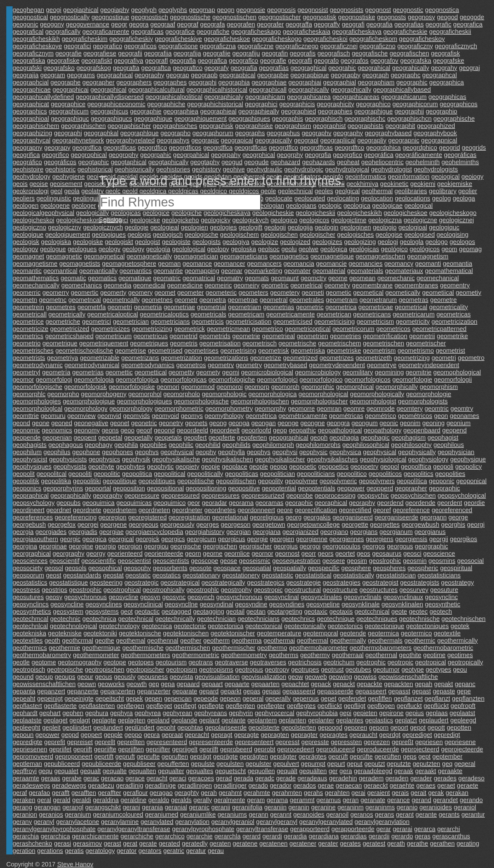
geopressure (142, 495)
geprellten (131, 742)
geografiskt (97, 61)
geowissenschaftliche (408, 677)
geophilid (208, 445)
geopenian (57, 437)
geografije (217, 53)
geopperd (380, 488)
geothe (104, 640)
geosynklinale (361, 604)
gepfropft (463, 706)
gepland (158, 720)
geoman (169, 263)
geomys (192, 416)
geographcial (31, 82)
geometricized (70, 329)
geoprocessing (335, 495)
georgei (88, 524)
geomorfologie (412, 379)
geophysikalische (176, 459)
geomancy (399, 263)
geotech (441, 611)
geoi (93, 176)
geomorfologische (37, 387)
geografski (27, 68)
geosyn (150, 597)
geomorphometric (179, 408)
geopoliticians (316, 474)
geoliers (24, 198)
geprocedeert (296, 749)
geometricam (246, 314)
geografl (156, 61)
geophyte (101, 466)
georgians (364, 532)
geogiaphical (81, 10)
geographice (68, 104)
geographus (283, 133)
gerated (169, 843)
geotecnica (157, 626)
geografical (28, 32)
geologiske (88, 242)
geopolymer (301, 481)
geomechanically (36, 285)
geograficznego (297, 46)
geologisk (26, 242)
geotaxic (316, 611)
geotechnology (119, 626)
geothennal (163, 640)
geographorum (213, 133)
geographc (406, 75)
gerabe (72, 778)
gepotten (459, 727)
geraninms (380, 807)
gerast (112, 843)
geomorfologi (54, 379)
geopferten (252, 437)
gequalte (115, 771)
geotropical (431, 662)
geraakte (450, 771)
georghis (453, 524)
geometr (186, 300)
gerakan (457, 793)
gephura (97, 713)
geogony (52, 24)
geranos (362, 814)
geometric (310, 307)
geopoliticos (385, 474)
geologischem (239, 234)
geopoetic (303, 466)
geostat (113, 575)
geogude (256, 162)
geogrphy (290, 155)
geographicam (265, 97)
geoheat (348, 162)
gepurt (336, 764)
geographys (173, 140)
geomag (470, 249)
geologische (201, 234)
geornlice (237, 553)
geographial (339, 82)
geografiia (158, 53)
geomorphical (355, 387)
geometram (342, 300)
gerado (258, 785)
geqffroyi (25, 771)
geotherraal (348, 655)
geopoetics (333, 466)
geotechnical (136, 619)
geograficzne (256, 46)
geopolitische (196, 481)
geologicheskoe (406, 213)
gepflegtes (301, 706)
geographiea (181, 111)
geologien (195, 227)
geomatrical (199, 278)
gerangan (47, 807)
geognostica (442, 10)
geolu (289, 249)
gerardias (354, 836)
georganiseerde (396, 517)
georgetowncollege (313, 524)
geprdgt (390, 735)
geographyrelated (130, 140)
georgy (96, 553)
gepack (321, 684)
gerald (62, 800)
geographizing (32, 133)
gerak (436, 793)
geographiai (305, 82)
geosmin (415, 561)
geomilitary (358, 372)
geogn (226, 10)
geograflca (212, 61)
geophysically (417, 452)
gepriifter (158, 749)
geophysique (468, 459)
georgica (94, 539)
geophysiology (428, 459)
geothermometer (96, 655)
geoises (95, 184)
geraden (397, 778)
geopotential (279, 488)
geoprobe (299, 495)
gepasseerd (299, 691)
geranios (51, 814)
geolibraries (411, 191)
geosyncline (67, 604)
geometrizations (226, 358)
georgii (439, 539)
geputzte (399, 764)
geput (355, 764)
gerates (350, 843)
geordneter (187, 510)
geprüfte (361, 756)
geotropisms (216, 669)
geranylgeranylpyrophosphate (54, 829)
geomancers (264, 263)
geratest (374, 843)
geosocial (471, 561)
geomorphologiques (144, 401)
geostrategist (380, 582)
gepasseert (371, 691)
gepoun (23, 735)
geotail (235, 611)
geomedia (118, 285)
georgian (238, 532)
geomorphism (439, 387)
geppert (91, 735)
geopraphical (31, 495)
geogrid (449, 148)
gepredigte (28, 742)
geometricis (208, 321)
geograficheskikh (36, 39)
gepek (134, 698)
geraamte (26, 778)
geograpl (306, 140)
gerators (150, 851)
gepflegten (240, 706)
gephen (73, 713)
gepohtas (190, 727)
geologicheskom (79, 220)
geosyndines (287, 604)
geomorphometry (229, 408)
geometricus (151, 336)
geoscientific (99, 561)
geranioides (436, 807)
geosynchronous (239, 597)
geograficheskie (405, 32)
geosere (334, 561)
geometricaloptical (113, 314)
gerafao (39, 793)
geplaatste (27, 720)
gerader (421, 778)
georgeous (144, 524)
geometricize (30, 329)
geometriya (63, 358)
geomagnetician (196, 256)
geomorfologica (137, 379)
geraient (378, 793)
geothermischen (188, 648)
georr (309, 553)
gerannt (281, 814)
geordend (390, 503)
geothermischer (234, 648)
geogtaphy (205, 162)
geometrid (184, 336)
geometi (313, 292)
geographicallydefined (43, 97)
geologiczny (65, 227)
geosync (174, 597)
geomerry (55, 292)
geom (449, 249)
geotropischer (145, 669)
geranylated (157, 822)
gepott (436, 727)
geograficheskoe (227, 39)
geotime (434, 655)
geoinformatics (365, 176)
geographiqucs (111, 119)
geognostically (70, 17)
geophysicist (30, 459)
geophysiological (383, 459)
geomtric (437, 408)
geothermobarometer (318, 648)
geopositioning (206, 488)
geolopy (218, 249)
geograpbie (273, 75)
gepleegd (463, 720)
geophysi (285, 452)
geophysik (136, 459)
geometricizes (110, 329)
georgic (70, 539)
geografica (468, 24)
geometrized (300, 358)
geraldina (106, 800)
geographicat (31, 104)
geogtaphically (168, 162)
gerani (131, 807)
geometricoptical (308, 329)
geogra (139, 24)
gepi (346, 713)
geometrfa (92, 307)
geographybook (435, 133)
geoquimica (98, 503)
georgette (355, 524)
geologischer (317, 234)
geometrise (131, 350)
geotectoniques (428, 626)
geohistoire (28, 169)
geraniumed (162, 814)
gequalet (66, 771)
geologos (462, 242)
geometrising (238, 350)
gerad (224, 778)
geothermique (101, 648)
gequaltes (200, 771)
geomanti (428, 263)
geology (133, 249)
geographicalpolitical (174, 97)
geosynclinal (281, 597)
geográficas (460, 155)
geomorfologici (277, 379)
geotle (21, 662)
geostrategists (420, 582)
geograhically (411, 68)
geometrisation (220, 343)
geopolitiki (87, 481)
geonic (389, 423)
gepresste (315, 742)
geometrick (190, 329)
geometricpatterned (439, 329)
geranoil (337, 814)
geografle (273, 61)
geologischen (279, 234)
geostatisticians (439, 575)
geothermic (420, 640)
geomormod (198, 387)
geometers (253, 292)
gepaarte (237, 684)
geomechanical (438, 278)
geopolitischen (236, 481)
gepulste (203, 764)
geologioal (413, 227)
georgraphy (69, 553)
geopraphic (444, 488)
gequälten (313, 771)
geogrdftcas (316, 148)
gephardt (25, 713)
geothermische (143, 648)
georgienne (312, 539)
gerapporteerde (353, 829)
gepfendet (352, 698)
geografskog (94, 68)
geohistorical (95, 169)
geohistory (206, 169)
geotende (353, 633)
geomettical (151, 372)
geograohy (149, 75)
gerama (277, 800)
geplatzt (406, 720)
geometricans (372, 314)
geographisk (216, 126)
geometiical (438, 292)
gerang (22, 807)
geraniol (465, 807)
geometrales (307, 300)
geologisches (356, 234)
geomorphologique (89, 401)
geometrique (60, 343)
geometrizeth (374, 358)
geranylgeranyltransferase (134, 829)
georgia (23, 532)
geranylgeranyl (277, 822)
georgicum (201, 539)
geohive (234, 169)
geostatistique (69, 582)
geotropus (249, 669)
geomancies (365, 263)
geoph (319, 437)
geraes (426, 785)
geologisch (168, 234)
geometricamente (291, 314)
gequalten (142, 771)
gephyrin (241, 713)
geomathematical (449, 271)
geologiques (109, 234)
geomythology (224, 416)
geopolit (24, 474)
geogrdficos (185, 148)
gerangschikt (103, 807)
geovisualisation (217, 677)
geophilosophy (411, 445)
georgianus (430, 532)
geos (363, 553)
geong (218, 423)
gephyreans (211, 713)
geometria (148, 307)
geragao (161, 793)
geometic (339, 292)
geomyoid (165, 416)
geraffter (110, 793)
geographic (412, 82)
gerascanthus (451, 836)
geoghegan (28, 10)
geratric (174, 851)
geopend (455, 430)
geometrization (181, 358)
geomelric (275, 285)
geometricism (375, 321)
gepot (418, 727)
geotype (413, 669)
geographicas (447, 97)
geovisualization (264, 677)
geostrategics (266, 582)
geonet (120, 423)
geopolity (270, 481)
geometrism (379, 350)
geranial (176, 807)
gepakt (444, 684)
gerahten (337, 793)
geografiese (100, 53)
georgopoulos (341, 546)
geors (326, 553)
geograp (178, 75)
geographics (30, 111)
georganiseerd (353, 517)
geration (24, 851)
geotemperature (279, 633)
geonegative (91, 423)
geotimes (460, 655)
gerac (91, 778)
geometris (184, 343)
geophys (259, 452)
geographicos (458, 104)
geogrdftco (350, 148)
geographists (366, 126)
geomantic (27, 271)
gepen (153, 698)
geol (56, 191)
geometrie (246, 336)
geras (422, 836)
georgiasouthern (35, 539)
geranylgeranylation (382, 822)
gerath (396, 843)
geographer (98, 82)
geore (285, 510)
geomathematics (36, 278)
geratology (100, 851)
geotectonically (305, 626)
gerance (399, 800)
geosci (412, 553)
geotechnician (216, 619)
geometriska (308, 350)
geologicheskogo (453, 213)
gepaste (444, 691)
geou (460, 669)
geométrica (261, 416)
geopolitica (137, 474)
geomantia (457, 263)
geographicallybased (402, 90)
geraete (468, 785)
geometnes (157, 300)
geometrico (267, 329)
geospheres (389, 568)
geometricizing (152, 329)
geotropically (465, 662)
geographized (436, 126)
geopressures (220, 495)
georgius (286, 546)
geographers (134, 82)
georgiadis (83, 532)
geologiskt (119, 242)
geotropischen (105, 669)
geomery (141, 292)
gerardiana (324, 836)
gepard (209, 691)
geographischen (83, 126)
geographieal (218, 111)
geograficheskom (373, 39)
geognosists (347, 10)
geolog (441, 198)
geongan (263, 423)
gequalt (90, 771)
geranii (221, 807)
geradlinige (160, 785)
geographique (153, 119)
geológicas (364, 249)
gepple (113, 735)
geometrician (131, 321)
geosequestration (296, 561)
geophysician (456, 452)
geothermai (279, 640)
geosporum (28, 575)
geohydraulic (264, 169)
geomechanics (82, 285)
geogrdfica (87, 148)
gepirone (391, 713)
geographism (293, 126)
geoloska (244, 249)
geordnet (59, 510)
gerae (326, 785)
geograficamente (106, 32)
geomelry (337, 285)
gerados (305, 785)
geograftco (188, 68)
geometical (368, 292)
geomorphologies (37, 401)
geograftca (156, 68)
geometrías (88, 372)
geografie (69, 53)
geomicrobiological (267, 372)
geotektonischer (233, 633)
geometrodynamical (92, 365)
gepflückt (436, 706)
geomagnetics (289, 256)
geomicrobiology (318, 372)
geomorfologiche (232, 379)
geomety (208, 372)
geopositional (165, 488)
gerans (385, 814)
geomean (362, 278)
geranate (373, 800)
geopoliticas (242, 474)
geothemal (131, 640)
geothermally (348, 640)
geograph (376, 75)
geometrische (297, 343)
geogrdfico (152, 148)
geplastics (379, 720)
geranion (25, 814)
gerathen (442, 843)
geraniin (275, 807)
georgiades (51, 532)
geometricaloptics (164, 314)
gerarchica (55, 836)
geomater (298, 271)
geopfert (195, 437)
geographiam (376, 82)
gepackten (399, 684)
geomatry (230, 278)
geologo (437, 242)
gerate (148, 843)
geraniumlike (198, 814)
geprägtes (312, 756)
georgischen (220, 546)
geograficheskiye (178, 39)
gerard (251, 836)
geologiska (56, 242)
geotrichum (339, 662)
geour (85, 677)
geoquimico (169, 503)
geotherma (247, 640)
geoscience (439, 553)
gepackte (369, 684)
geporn (379, 727)
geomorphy (270, 408)
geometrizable (100, 358)
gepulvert (286, 764)
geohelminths (460, 162)
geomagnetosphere (129, 263)
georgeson (236, 524)
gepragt (222, 735)
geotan (256, 611)
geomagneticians (244, 256)
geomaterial (329, 271)
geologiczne (420, 220)
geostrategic (142, 582)
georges (208, 524)
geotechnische (419, 619)
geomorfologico (321, 379)
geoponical (471, 481)
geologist (147, 242)
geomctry (313, 278)
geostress (26, 590)
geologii (275, 227)
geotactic (147, 611)
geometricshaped (69, 336)
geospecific (324, 568)
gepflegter (271, 706)
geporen (356, 727)
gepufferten (173, 764)
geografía (244, 68)
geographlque (139, 133)
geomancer (229, 263)
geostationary (201, 575)
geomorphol (145, 394)
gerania (152, 807)
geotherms (284, 655)
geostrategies (342, 582)
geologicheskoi (33, 220)
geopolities (450, 474)
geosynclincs (31, 604)
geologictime (349, 220)
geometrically (67, 314)
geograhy (444, 68)
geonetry (171, 423)
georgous (400, 546)
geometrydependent (337, 365)
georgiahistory (205, 532)
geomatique (135, 278)
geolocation (377, 198)
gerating (468, 843)
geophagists (30, 445)
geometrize (266, 358)
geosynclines (104, 604)
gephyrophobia (317, 713)
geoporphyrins (63, 488)
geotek (460, 626)
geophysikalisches (332, 459)
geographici (261, 104)
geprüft (338, 756)
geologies (223, 227)
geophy (206, 452)
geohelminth (423, 162)
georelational (230, 517)
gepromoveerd (33, 756)
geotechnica (99, 619)
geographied (299, 111)
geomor (23, 379)
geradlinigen (195, 785)
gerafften (84, 793)
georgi (476, 524)
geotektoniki (100, 633)
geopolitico (352, 474)
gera (346, 771)
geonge (288, 423)
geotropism (182, 669)
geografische (370, 53)
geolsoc (269, 249)
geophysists (70, 466)
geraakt (426, 771)
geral (44, 800)
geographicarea (309, 97)
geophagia (344, 437)
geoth (52, 640)
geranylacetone (78, 822)
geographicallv (309, 90)
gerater (328, 843)
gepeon (230, 698)
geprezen (377, 742)
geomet (165, 292)
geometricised (293, 321)
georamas (270, 503)
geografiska (29, 61)
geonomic (26, 430)
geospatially (290, 568)
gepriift (83, 749)
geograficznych (456, 46)
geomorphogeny (104, 394)
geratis (74, 851)
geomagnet (28, 256)
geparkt (231, 691)
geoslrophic (385, 561)
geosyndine (251, 604)
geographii (409, 111)
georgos (374, 546)
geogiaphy (115, 10)
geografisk (445, 53)
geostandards (82, 575)
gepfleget (159, 706)
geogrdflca (218, 148)
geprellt (105, 742)
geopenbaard (422, 430)
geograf (188, 24)
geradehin (343, 778)
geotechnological (73, 626)
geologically (92, 213)
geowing (340, 677)
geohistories (173, 169)
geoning (433, 423)
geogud (232, 162)
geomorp (257, 387)
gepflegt (185, 706)
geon (441, 416)
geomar (232, 271)
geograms (81, 75)
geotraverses (268, 662)
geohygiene (69, 176)
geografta (126, 68)
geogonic (25, 24)
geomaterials (365, 271)
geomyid (109, 416)
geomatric (167, 278)
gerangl (73, 807)
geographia (234, 82)
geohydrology (32, 176)
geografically (63, 32)
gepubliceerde (101, 764)
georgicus (232, 539)
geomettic (119, 372)
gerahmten (287, 793)
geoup (44, 677)
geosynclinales (321, 597)
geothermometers (146, 655)
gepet (329, 698)
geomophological (457, 372)
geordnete (87, 510)
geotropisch (29, 669)
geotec (418, 611)
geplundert (108, 727)
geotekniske (65, 633)
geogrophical (89, 155)
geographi (202, 82)
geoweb (316, 677)
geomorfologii (453, 379)
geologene (55, 205)
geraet (446, 785)
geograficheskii (450, 32)
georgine (81, 546)
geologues (82, 249)
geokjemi (423, 184)
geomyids (136, 416)
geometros (191, 365)
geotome (44, 662)
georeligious (267, 517)
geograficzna (218, 46)
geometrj (444, 358)
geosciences (30, 561)
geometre (443, 300)
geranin (299, 807)
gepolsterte (264, 727)
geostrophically (164, 590)
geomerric (27, 292)
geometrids (215, 336)
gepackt (344, 684)
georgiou (156, 546)
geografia (379, 24)
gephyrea (148, 713)
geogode (472, 17)
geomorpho (63, 394)
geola (72, 191)
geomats (257, 278)
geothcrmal (78, 640)
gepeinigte (79, 698)
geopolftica (416, 466)
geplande (184, 720)
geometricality (448, 307)
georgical (121, 539)
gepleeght (26, 727)
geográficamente (419, 155)
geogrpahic (156, 155)
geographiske (254, 126)
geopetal (110, 437)
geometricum (113, 336)
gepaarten (265, 684)
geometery (285, 292)
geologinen (356, 227)
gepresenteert (254, 742)
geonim (410, 423)
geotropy (277, 669)
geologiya (236, 242)
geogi (54, 10)
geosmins (442, 561)
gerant (405, 814)
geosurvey (414, 590)
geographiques (249, 119)
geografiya (128, 61)
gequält (287, 771)
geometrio (27, 343)
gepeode (206, 698)
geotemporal (321, 633)
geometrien (313, 336)
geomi (231, 372)
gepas (252, 691)
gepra (152, 735)
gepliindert (77, 727)
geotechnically (175, 619)
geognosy (421, 17)
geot (126, 611)
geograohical (115, 75)
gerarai (402, 829)
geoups (65, 677)
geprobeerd (236, 749)
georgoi (310, 546)
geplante (234, 720)
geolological (189, 249)
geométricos (415, 416)
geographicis (297, 104)
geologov (25, 249)
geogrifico (55, 155)
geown (87, 684)
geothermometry (244, 655)
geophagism (408, 437)
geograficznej (339, 46)
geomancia (299, 263)
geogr (119, 24)
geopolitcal (52, 474)
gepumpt (313, 764)
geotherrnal (381, 655)
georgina (25, 546)
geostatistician (396, 575)
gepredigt (447, 735)
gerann (258, 814)
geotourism (171, 662)
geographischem (36, 126)
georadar (214, 503)
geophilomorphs (318, 445)
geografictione (178, 46)
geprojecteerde (462, 749)
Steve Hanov (75, 864)
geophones (118, 452)
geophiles (153, 445)
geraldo (159, 800)
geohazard (286, 162)
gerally (203, 800)
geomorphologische (201, 401)
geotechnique (336, 619)
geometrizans (140, 358)
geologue (53, 249)
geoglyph (144, 10)
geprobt (265, 749)
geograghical (309, 68)
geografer (270, 24)
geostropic (268, 590)
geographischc (365, 119)
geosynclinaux (403, 597)
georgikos (464, 539)
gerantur (473, 814)
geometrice (28, 321)
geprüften (388, 756)
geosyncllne (181, 604)
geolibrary (443, 191)
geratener (303, 843)
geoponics (27, 488)
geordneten (154, 510)
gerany (22, 822)
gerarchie (199, 836)
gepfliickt (330, 706)
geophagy (99, 445)
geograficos (140, 46)
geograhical (374, 68)
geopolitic (107, 474)
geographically (351, 90)
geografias (409, 24)
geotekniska (29, 633)
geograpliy (372, 140)
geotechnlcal (30, 626)
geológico (394, 249)
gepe (464, 691)
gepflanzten (468, 698)
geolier (468, 191)
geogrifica (26, 155)
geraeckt (376, 785)
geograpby (346, 75)
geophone (86, 452)
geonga (239, 423)
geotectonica (225, 626)
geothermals (385, 640)
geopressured (180, 495)
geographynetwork (78, 140)
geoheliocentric (383, 162)
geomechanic (396, 278)
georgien (282, 539)
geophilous (449, 445)
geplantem (262, 720)
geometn (25, 300)
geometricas (454, 314)
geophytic (160, 466)
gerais (400, 793)
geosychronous (85, 597)
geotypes (438, 669)
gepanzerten (118, 691)
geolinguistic (54, 198)
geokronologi (31, 191)
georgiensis (411, 539)
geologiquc (444, 227)
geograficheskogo (277, 39)
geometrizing (412, 358)
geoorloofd (256, 430)
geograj (470, 68)
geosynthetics (32, 611)
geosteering (106, 582)
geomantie (168, 271)
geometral (274, 300)
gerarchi (449, 829)
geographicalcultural (156, 90)
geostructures (379, 590)
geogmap (202, 10)
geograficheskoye (37, 46)
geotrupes (305, 669)
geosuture (444, 590)
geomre (354, 408)
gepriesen (429, 742)
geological (418, 205)
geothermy (315, 655)
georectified (355, 510)
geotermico (416, 633)
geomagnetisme (35, 263)
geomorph (285, 387)
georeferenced (452, 510)
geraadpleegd (373, 771)
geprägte (225, 756)
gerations (50, 851)
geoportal (98, 488)
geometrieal (279, 336)
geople (259, 466)
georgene (114, 524)
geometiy (468, 292)
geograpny (28, 148)
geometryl (26, 372)
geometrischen (384, 343)
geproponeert (74, 756)
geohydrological (347, 169)
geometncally (121, 300)
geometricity (413, 321)
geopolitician (277, 474)
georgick (147, 539)
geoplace (235, 466)
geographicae (32, 90)
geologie (137, 227)
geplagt (80, 720)
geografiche (213, 32)
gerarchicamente (95, 836)
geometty (181, 372)
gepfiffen (380, 698)
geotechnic (65, 619)
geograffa (299, 24)
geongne (313, 423)
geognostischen (234, 17)
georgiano (334, 532)
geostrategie (303, 582)
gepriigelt (185, 749)
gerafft (61, 793)
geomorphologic (224, 394)
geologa (464, 198)
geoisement (66, 184)
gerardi (272, 836)
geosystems (102, 611)
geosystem (68, 611)
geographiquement (201, 119)
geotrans (201, 662)
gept (425, 756)
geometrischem (339, 343)
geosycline (124, 597)
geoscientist (135, 561)
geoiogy (473, 176)
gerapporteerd (310, 829)
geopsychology (34, 503)
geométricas (346, 416)
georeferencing (75, 517)
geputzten (427, 764)
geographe (66, 82)
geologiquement (67, 234)
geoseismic (255, 561)
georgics (173, 539)
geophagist (443, 437)
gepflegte (211, 706)
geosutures (28, 597)
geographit (400, 126)
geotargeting (285, 611)
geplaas (437, 713)
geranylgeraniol (233, 822)
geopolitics (419, 474)
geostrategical (180, 582)
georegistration (189, 517)
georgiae (112, 532)
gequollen (261, 771)
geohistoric (60, 169)
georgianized (300, 532)
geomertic (85, 292)
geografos (355, 61)
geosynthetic (443, 604)
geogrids (474, 148)
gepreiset (80, 742)
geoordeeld (192, 430)
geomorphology (131, 408)
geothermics (30, 648)
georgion (130, 546)
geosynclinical (143, 604)
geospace (227, 568)
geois (20, 184)
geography (348, 133)
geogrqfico (347, 155)
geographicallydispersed (110, 97)
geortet (345, 553)
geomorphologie (429, 394)
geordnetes (220, 510)
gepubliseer (139, 764)
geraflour (135, 793)
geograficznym (33, 53)
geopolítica (412, 481)
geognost (378, 10)
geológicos (425, 249)
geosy (54, 597)
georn (193, 553)
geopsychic (373, 495)
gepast (422, 691)
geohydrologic (304, 169)
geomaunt (285, 278)
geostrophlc (202, 590)
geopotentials (316, 488)
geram (256, 800)
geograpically (274, 140)
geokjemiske (455, 184)
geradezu (101, 785)
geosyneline (323, 604)
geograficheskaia (306, 32)
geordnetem (120, 510)
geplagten (132, 720)
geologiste (176, 242)
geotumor (386, 669)
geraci (178, 778)
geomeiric (218, 285)
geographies (335, 111)
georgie (258, 539)
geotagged (177, 611)
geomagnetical (104, 256)
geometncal (85, 300)
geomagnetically (149, 256)
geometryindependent (429, 365)
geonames (465, 416)
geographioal (31, 119)
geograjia (26, 75)
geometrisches (33, 350)
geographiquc (70, 119)
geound (23, 677)
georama (241, 503)
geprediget (417, 735)
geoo (127, 430)
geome (338, 278)
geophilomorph (273, 445)
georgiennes (347, 539)
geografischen (409, 53)
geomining (389, 372)
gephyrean (178, 713)
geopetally (138, 437)
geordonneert (256, 510)
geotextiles (28, 640)
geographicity (335, 104)
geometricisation (249, 321)
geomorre (302, 408)
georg (293, 517)
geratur (196, 851)
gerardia (295, 836)
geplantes (350, 720)
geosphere (356, 568)
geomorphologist (373, 401)
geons (110, 430)
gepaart (212, 684)
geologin (327, 227)
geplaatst (462, 713)
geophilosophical (366, 445)
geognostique (110, 17)
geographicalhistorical (217, 90)
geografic (438, 24)
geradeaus (312, 778)
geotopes (141, 662)
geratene (245, 843)
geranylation (192, 822)
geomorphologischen (260, 401)
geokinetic (394, 184)
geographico (373, 104)
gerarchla (227, 836)
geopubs (69, 503)
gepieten (365, 713)
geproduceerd (335, 749)
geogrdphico (420, 148)
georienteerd (125, 553)
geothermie (65, 648)
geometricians (170, 321)
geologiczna (385, 220)
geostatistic (278, 575)
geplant (210, 720)
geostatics (167, 575)
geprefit (55, 742)
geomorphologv (86, 408)
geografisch (333, 53)
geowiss (365, 677)
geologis (139, 234)
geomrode (381, 408)
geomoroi (230, 387)
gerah (209, 793)
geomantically (98, 271)
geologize (265, 242)
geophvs (147, 452)
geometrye (382, 365)
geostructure (340, 590)
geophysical (380, 452)
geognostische (190, 17)
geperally (278, 698)
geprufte (148, 756)
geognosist (313, 10)
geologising (453, 234)
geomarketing (263, 271)
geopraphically (71, 495)
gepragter (304, 735)
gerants (449, 814)
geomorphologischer (319, 401)
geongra (338, 423)
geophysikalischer (280, 459)
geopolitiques (157, 481)
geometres (61, 307)
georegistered (147, 517)
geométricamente (303, 416)
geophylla (232, 452)
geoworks (111, 684)
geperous (306, 698)
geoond (164, 430)
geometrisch (259, 343)
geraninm (350, 807)
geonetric (144, 423)
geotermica (384, 633)
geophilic (181, 445)
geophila (126, 445)
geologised (419, 234)
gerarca (425, 829)
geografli (300, 61)
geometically (403, 292)
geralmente (229, 800)
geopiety (187, 466)
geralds (181, 800)
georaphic (299, 503)
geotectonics (345, 626)
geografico (108, 46)
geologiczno (29, 227)
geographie (146, 111)
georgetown (269, 524)
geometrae (243, 300)
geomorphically (397, 387)
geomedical (149, 285)
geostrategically (223, 582)
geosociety (28, 568)
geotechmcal (30, 619)
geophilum (27, 452)
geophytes (130, 466)
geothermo (272, 648)
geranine (323, 807)
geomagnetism (428, 256)
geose (229, 561)
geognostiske (357, 17)
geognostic (408, 10)
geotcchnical (372, 611)
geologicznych (103, 227)
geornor (262, 553)
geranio (407, 807)
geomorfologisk (85, 387)
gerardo (402, 836)
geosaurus (387, 553)
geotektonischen (186, 633)
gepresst (287, 742)
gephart (50, 713)
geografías (274, 68)
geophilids (236, 445)
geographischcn (409, 119)
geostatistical (313, 575)
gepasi (271, 691)
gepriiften (131, 749)
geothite (410, 655)
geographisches (175, 126)
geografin (275, 53)
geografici (77, 46)
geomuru (53, 416)
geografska (416, 61)
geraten (220, 843)
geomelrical (307, 285)
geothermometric (196, 655)
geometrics (28, 336)
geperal (253, 698)
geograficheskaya (357, 32)
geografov (384, 61)
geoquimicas (134, 503)
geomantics (135, 271)
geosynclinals (363, 597)
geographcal (439, 75)
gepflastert (27, 706)
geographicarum (404, 97)
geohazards (319, 162)
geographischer (129, 126)
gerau (216, 851)
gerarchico (170, 836)
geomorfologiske (132, 387)
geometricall (30, 314)
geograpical (237, 140)
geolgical (347, 191)
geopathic (302, 430)
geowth (137, 684)
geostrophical (122, 590)
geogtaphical (128, 162)
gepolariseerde (226, 727)
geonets (196, 423)
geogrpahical (191, 155)
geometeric (221, 292)
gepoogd (330, 727)
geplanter (321, 720)
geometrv (221, 365)
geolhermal (377, 191)
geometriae (179, 307)
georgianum (396, 532)
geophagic (375, 437)
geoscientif (65, 561)
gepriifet (60, 749)
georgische (186, 546)
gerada (244, 778)
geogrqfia (318, 155)
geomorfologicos (368, 379)
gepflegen (130, 706)
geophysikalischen (227, 459)
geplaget (56, 720)
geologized (295, 242)
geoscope (205, 561)
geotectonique (385, 626)
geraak (404, 771)
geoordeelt (225, 430)
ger (333, 771)
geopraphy (108, 495)
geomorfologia (94, 379)
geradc (265, 778)
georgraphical (32, 553)
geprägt (201, 756)
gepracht (197, 735)
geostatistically (353, 575)
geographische (454, 119)
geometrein (28, 307)
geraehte (402, 785)
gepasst (399, 691)
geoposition (129, 488)
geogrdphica (383, 148)
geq (447, 764)
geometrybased (285, 365)
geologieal (165, 227)
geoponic (442, 481)
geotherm (217, 640)
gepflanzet (408, 698)
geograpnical (439, 140)
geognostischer (280, 17)
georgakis (317, 517)
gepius (415, 713)
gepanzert (51, 691)
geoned (62, 423)
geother (191, 640)
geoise (39, 184)
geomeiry (247, 285)
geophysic (313, 452)
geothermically (458, 640)
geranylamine (120, 822)
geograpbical (237, 75)
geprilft (209, 749)
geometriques (149, 343)
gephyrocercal (275, 713)
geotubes (358, 669)
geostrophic (85, 590)
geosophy (138, 568)
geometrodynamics (148, 365)
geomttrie (26, 416)
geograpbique (310, 75)
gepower (47, 735)
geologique (28, 234)
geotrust (332, 669)
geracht (157, 778)
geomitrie (418, 372)
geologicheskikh (359, 213)
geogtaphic (94, 162)
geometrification (385, 336)
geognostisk (320, 17)
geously (125, 677)
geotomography (80, 662)
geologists (206, 242)
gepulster (258, 764)
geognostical (30, 17)
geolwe (309, 249)
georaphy (362, 503)
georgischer (255, 546)
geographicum (69, 111)
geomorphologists (423, 401)
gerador (281, 785)
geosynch (201, 597)
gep (154, 684)
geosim (357, 561)
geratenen (273, 843)
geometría (56, 372)
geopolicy (469, 466)
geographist (329, 126)
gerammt (302, 800)
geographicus (109, 111)
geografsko (59, 68)
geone (41, 423)
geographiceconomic (116, 104)
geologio (385, 227)
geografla (183, 61)
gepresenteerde (211, 742)
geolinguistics (92, 198)
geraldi (82, 800)
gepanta (24, 691)
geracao (112, 778)
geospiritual (456, 568)
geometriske (344, 350)
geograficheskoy (422, 39)
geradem (371, 778)
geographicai (71, 90)
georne (213, 553)
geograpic (205, 140)
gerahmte (257, 793)
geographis (287, 119)
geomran (329, 408)
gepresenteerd (167, 742)
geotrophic (371, 662)
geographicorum (415, 104)
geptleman (27, 764)
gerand (422, 800)
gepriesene (460, 742)
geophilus (57, 452)
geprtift (104, 756)
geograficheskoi (325, 39)
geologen (26, 205)
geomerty (113, 292)
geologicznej (456, 220)
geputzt (375, 764)
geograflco (243, 61)
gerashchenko (32, 843)
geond (21, 423)
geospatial (257, 568)
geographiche (166, 104)
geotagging (209, 611)
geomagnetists (80, 263)
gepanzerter (154, 691)
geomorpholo (182, 394)
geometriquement (104, 343)
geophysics (104, 459)
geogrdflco (283, 148)
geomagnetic (64, 256)
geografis (303, 53)
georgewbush (420, 524)
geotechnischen (463, 619)
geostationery (241, 575)
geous (103, 677)
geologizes (327, 242)
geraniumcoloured (118, 814)
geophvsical (177, 452)
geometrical (411, 307)
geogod (448, 17)
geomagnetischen (381, 256)
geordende (421, 503)
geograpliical (338, 140)
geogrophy (124, 155)
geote (399, 611)
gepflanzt (437, 698)
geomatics (102, 278)
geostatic (138, 575)
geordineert (29, 510)
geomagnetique (332, 256)
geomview (81, 416)
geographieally (259, 111)
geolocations (412, 198)
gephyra (121, 713)
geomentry (455, 285)
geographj (68, 133)
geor (194, 503)
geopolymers (377, 481)
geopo (279, 466)
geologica (357, 205)
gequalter (171, 771)
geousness (153, 677)
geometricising (334, 321)
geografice (180, 32)
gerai (358, 793)
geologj (388, 242)
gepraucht (363, 735)
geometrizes (337, 358)
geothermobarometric (443, 648)
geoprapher (411, 488)
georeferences (33, 517)
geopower (351, 488)
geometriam (245, 307)
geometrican (334, 314)
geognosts (391, 17)
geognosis (281, 10)
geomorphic (318, 387)
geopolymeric (338, 481)
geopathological (340, 430)
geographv (317, 133)
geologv (110, 249)
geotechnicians (258, 619)
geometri (120, 307)
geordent (450, 503)
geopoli (443, 466)
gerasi (62, 843)
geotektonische (140, 633)
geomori (168, 387)
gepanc (465, 684)
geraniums (232, 814)
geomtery (410, 408)
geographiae (269, 82)
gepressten (346, 742)
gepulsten (230, 764)
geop (280, 430)
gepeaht (24, 698)
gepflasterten (97, 706)
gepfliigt (355, 706)
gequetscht (231, 771)
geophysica (345, 452)
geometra (213, 300)
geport (399, 727)
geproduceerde (378, 749)
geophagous (66, 445)
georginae (53, 546)
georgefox (62, 524)
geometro (471, 358)
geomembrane (372, 285)
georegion (112, 517)
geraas (51, 778)
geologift (250, 227)
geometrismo (416, 350)
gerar (384, 829)
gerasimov (87, 843)
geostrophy (236, 590)
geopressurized (263, 495)
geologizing (360, 242)
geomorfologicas (184, 379)
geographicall (268, 90)
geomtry (462, 408)
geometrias (279, 307)
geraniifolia (247, 807)
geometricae (376, 307)
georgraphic (432, 546)
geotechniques (377, 619)
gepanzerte (83, 691)
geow (296, 677)
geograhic (342, 68)
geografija (187, 53)
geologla (412, 242)
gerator (126, 851)
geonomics (57, 430)
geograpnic (404, 140)
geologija (300, 227)
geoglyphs (173, 10)
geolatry (92, 191)
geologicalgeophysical (43, 213)
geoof (144, 430)
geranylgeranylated (326, 822)
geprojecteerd (420, 749)
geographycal (32, 140)
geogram (53, 75)
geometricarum (414, 314)
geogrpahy (226, 155)
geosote (200, 568)
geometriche (63, 321)
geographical (109, 90)
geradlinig (130, 785)
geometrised (165, 350)
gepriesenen (30, 749)
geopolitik (26, 481)
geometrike (452, 336)
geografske (448, 61)
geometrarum (378, 300)
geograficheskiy (131, 39)
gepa (168, 684)
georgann (433, 517)
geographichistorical (215, 104)
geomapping (202, 271)
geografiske (63, 61)
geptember (447, 756)
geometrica (341, 307)
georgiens (380, 539)
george (458, 517)
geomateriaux (404, 271)
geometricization (455, 321)
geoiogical (445, 176)
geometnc (53, 300)
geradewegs (69, 785)
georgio (105, 546)
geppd (70, 735)
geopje (210, 466)
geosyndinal (217, 604)
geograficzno (378, 46)
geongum (365, 423)
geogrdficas (120, 148)
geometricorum (353, 329)
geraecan (349, 785)
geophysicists (68, 459)
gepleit (51, 727)
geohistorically (135, 169)
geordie (474, 503)
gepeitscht (109, 698)
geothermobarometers (381, 648)
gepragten (275, 735)
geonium (459, 423)
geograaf (163, 24)
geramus (329, 800)
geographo (175, 133)
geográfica (379, 155)
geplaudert (434, 720)
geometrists (29, 358)
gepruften (175, 756)
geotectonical (264, 626)
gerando (471, 800)
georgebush (29, 524)
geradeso (471, 778)
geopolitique (120, 481)
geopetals (168, 437)
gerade (286, 778)
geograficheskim (85, 39)
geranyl (44, 822)
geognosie (251, 10)
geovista (181, 677)
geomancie (331, 263)
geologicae (387, 205)
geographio (441, 111)
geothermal (313, 640)
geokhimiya (362, 184)
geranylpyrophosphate (203, 829)
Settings (110, 219)
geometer (191, 292)
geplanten (292, 720)
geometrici (96, 321)
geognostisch (150, 17)
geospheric (423, 568)
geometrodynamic (38, 365)
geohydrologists (436, 169)
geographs (250, 133)
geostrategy (458, 582)
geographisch (324, 119)
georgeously (177, 524)
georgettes (385, 524)
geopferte (222, 437)
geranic (199, 807)
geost (54, 575)
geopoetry (364, 466)
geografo (326, 61)
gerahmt (230, 793)
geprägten (254, 756)
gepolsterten (299, 727)
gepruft (125, 756)
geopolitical (169, 474)
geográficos (60, 162)
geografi (353, 24)
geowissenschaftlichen (44, 684)
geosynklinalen (402, 604)
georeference (411, 510)
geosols (76, 568)
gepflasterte (60, 706)
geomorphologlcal (37, 408)
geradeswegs (31, 785)
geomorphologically (377, 394)
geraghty (187, 793)
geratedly (195, 843)
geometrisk (273, 350)
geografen (241, 24)
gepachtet (295, 684)
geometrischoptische (84, 350)
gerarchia (26, 836)
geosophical (105, 568)
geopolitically (205, 474)
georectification (316, 510)
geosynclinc (442, 597)
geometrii (422, 336)
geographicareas (356, 97)
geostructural (303, 590)
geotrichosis (305, 662)
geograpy (57, 148)
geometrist (450, 350)
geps (410, 756)
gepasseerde (335, 691)
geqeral (465, 764)
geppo (133, 735)
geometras (414, 300)
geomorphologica (272, 394)
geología (158, 249)
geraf (20, 793)
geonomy (87, 430)
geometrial (212, 307)
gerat (130, 843)
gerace (135, 778)
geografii (130, 53)
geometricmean (228, 329)
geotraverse (232, 662)
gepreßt (402, 742)
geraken (24, 800)
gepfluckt (409, 706)
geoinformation (409, 176)
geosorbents (170, 568)
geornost (287, 553)
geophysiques (32, 466)
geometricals (208, 314)
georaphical (331, 503)
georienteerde (164, 553)
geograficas (147, 32)
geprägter (283, 756)
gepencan (178, 698)
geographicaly (224, 97)
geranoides (309, 814)
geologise (389, 234)
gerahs (313, 793)
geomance (197, 263)
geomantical (60, 271)
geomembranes (416, 285)
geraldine (134, 800)
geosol (54, 568)
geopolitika (56, 481)
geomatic (73, 278)
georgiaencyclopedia (154, 532)
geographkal (101, 133)
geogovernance (88, 24)
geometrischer (426, 343)
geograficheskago (256, 32)
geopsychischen (413, 495)
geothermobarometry (42, 655)
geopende (27, 437)
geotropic (400, 662)
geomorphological (323, 394)
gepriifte (105, 749)
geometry (249, 365)
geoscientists (171, 561)
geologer (84, 205)
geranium (78, 814)
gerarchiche (137, 836)
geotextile (447, 633)
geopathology (382, 430)
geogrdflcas (251, 148)
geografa (213, 24)
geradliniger (230, 785)
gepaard (188, 684)
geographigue (373, 111)
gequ (46, 771)
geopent (85, 437)
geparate (185, 691)
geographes (170, 82)
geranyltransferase (262, 829)
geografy (216, 68)
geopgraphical (289, 437)
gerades (445, 778)
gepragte (247, 735)
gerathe (417, 843)
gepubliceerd (62, 764)
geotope (115, 662)
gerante (426, 814)
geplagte (104, 720)
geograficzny (415, 46)
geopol (390, 466)
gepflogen (381, 706)
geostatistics (30, 582)
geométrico (380, 416)
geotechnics (298, 619)
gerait (418, 793)
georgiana (267, 532)
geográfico (27, 162)
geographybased (388, 133)
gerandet (445, 800)
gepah (424, 684)
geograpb (204, 75)
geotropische (65, 669)
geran (350, 800)
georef (382, 510)
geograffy (327, 24)
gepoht (166, 727)
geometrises (201, 350)
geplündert (140, 727)
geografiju (246, 53)
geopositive (244, 488)
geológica (334, 249)
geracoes (201, 778)
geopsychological (462, 495)
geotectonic (190, 626)
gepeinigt (50, 698)
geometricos (393, 329)
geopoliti (80, 474)
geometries (345, 336)
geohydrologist (391, 169)
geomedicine (185, 285)
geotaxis (341, 611)
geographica (446, 82)
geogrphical (258, 155)
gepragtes (333, 735)
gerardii (379, 836)
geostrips (54, 590)
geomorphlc (29, 394)
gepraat (172, 735)
